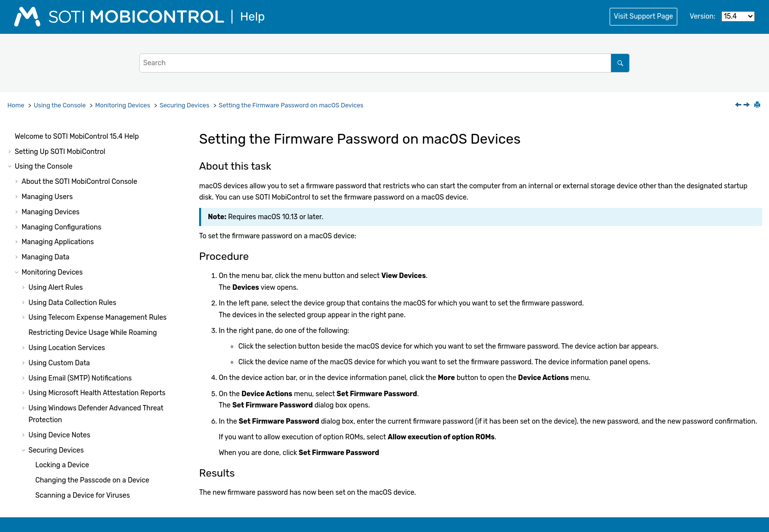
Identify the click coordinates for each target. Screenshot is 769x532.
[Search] (620, 63)
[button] (25, 142)
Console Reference (80, 388)
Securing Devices (184, 105)
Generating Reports (53, 343)
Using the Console (60, 105)
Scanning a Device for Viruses (83, 244)
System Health (38, 403)
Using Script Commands (53, 448)
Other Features (45, 373)
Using (62, 464)
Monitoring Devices (123, 105)
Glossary (28, 479)
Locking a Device (62, 214)
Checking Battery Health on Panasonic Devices (103, 313)
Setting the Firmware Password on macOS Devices (291, 105)
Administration (66, 418)
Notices (27, 494)
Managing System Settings (64, 358)
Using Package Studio (50, 433)
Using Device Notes (59, 184)
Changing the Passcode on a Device (92, 229)
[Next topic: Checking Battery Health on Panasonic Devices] (747, 106)
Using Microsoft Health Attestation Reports (97, 141)
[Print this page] (758, 105)
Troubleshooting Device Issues (70, 328)
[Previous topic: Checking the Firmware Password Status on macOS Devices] (739, 106)
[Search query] (384, 63)
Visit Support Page (644, 16)
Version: (702, 16)
